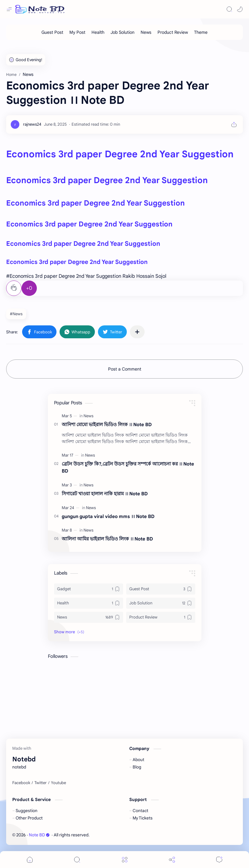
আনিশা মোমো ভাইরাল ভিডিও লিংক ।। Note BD (107, 424)
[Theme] (201, 32)
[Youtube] (58, 783)
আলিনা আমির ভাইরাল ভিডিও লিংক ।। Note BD (107, 539)
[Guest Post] (52, 32)
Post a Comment (125, 369)
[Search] (229, 9)
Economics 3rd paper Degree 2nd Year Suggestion (120, 154)
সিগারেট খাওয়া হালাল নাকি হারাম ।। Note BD (105, 494)
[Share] (172, 860)
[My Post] (77, 32)
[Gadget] (89, 589)
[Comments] (219, 860)
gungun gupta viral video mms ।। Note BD (108, 516)
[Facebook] (21, 783)
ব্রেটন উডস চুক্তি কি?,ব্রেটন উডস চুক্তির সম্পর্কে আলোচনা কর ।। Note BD (128, 467)
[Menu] (125, 860)
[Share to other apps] (137, 332)
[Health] (98, 32)
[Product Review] (173, 32)
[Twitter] (41, 783)
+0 (29, 288)
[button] (240, 9)
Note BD (39, 835)
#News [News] (16, 314)
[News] (146, 32)
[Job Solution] (123, 32)
